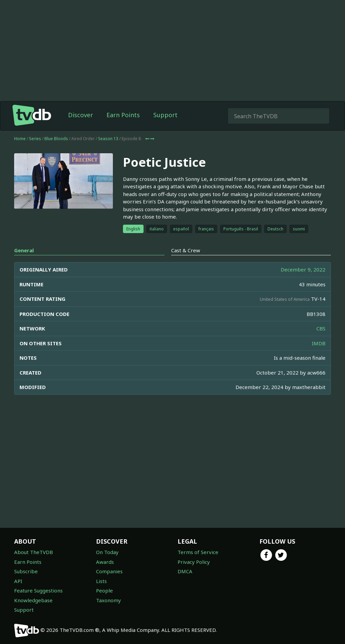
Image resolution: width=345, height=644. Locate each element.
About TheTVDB (34, 552)
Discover (81, 115)
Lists (101, 581)
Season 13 (108, 139)
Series (35, 139)
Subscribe (26, 571)
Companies (109, 571)
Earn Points (123, 115)
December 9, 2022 (303, 269)
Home (20, 139)
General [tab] (24, 250)
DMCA (185, 571)
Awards (105, 562)
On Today (107, 552)
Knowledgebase (33, 600)
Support (165, 115)
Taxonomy (108, 600)
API (18, 581)
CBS (321, 328)
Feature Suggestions (38, 590)
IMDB (319, 343)
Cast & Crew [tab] (186, 250)
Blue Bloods (56, 139)
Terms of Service (198, 552)
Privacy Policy (194, 562)
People (104, 590)
